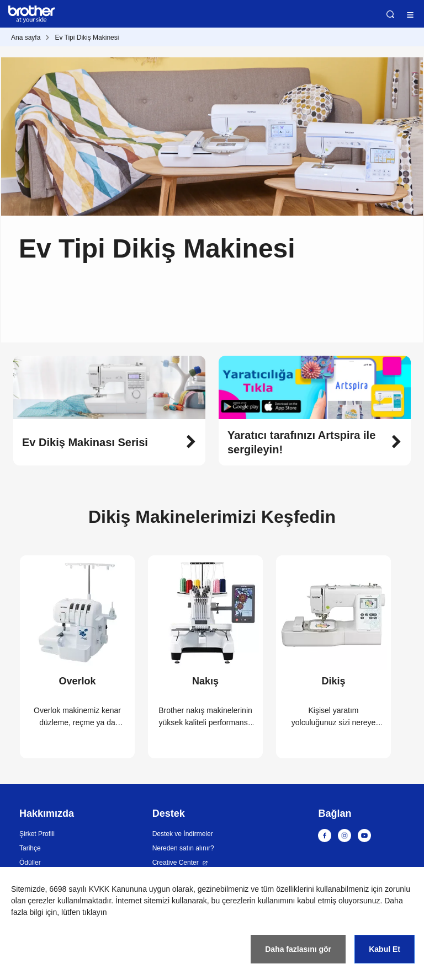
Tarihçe (30, 848)
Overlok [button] (77, 681)
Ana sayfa (26, 38)
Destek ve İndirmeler (183, 834)
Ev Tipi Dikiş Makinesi (87, 38)
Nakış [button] (205, 681)
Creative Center (176, 863)
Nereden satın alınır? (183, 848)
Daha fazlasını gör (298, 949)
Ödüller (30, 863)
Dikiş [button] (333, 681)
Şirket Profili (37, 834)
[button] (109, 442)
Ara (390, 14)
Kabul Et (385, 949)
